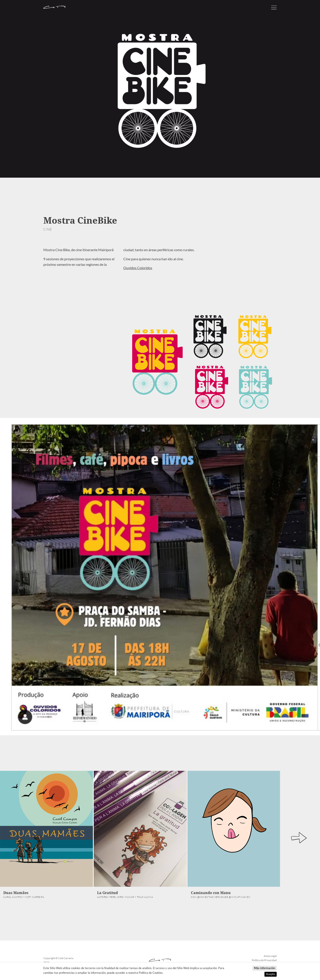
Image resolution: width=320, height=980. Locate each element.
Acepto (271, 974)
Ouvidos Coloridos (138, 268)
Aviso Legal (270, 956)
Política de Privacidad (264, 960)
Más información (265, 968)
